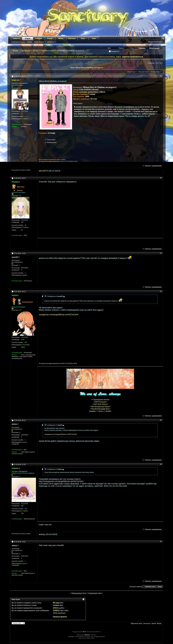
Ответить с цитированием (152, 166)
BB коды (56, 603)
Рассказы (72, 38)
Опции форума (39, 42)
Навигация (51, 42)
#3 (161, 253)
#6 (161, 464)
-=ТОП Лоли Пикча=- (100, 404)
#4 (161, 291)
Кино (94, 38)
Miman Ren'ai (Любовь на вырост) (89, 68)
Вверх (160, 587)
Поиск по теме (143, 72)
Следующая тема (95, 593)
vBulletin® (87, 635)
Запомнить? (114, 51)
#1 (161, 76)
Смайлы (56, 605)
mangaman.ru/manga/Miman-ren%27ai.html (59, 314)
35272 (23, 347)
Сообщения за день (18, 42)
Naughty (93, 411)
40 (22, 230)
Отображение (155, 72)
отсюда (51, 133)
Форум (28, 38)
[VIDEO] (56, 610)
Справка (29, 42)
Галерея (39, 38)
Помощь (142, 48)
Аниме (50, 38)
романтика (93, 92)
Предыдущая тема (79, 593)
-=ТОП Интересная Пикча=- (100, 407)
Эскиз (101, 411)
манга (63, 159)
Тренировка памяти (102, 400)
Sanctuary (147, 623)
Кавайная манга (48, 51)
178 (22, 513)
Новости (16, 38)
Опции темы (131, 72)
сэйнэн (102, 92)
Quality (108, 411)
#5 (161, 420)
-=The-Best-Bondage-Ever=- (100, 409)
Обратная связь (136, 623)
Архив (154, 623)
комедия (83, 92)
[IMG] (55, 608)
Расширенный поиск (155, 42)
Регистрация (154, 48)
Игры (83, 38)
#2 (161, 178)
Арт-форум (26, 51)
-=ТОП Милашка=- (100, 402)
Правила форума (60, 617)
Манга (61, 38)
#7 (161, 541)
